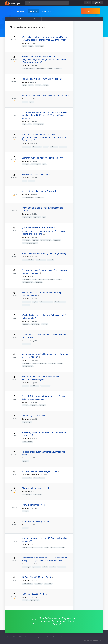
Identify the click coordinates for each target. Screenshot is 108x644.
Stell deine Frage (90, 11)
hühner (46, 85)
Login (88, 3)
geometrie (63, 147)
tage (47, 547)
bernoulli (51, 260)
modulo (25, 600)
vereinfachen (35, 386)
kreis (24, 46)
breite (31, 46)
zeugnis (25, 461)
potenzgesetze (36, 164)
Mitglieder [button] (33, 11)
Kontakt (60, 637)
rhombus (42, 279)
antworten (37, 217)
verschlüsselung (28, 442)
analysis (35, 240)
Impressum (40, 637)
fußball (45, 567)
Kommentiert (26, 43)
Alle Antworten (34, 19)
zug (24, 124)
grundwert (34, 405)
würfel (35, 363)
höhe (24, 181)
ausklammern (45, 386)
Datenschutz (51, 637)
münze (25, 102)
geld (32, 102)
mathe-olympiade (28, 198)
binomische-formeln (46, 302)
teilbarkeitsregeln (39, 478)
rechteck (58, 69)
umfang (50, 69)
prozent (25, 405)
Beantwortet (25, 82)
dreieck (31, 181)
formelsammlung (46, 240)
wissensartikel (27, 478)
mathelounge (27, 217)
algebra (35, 302)
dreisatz (33, 547)
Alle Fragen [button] (21, 11)
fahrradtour (38, 584)
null (44, 164)
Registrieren (97, 3)
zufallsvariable (41, 260)
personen (61, 547)
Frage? (10, 11)
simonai (10, 19)
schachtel (26, 324)
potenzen (26, 164)
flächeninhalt (39, 46)
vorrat (40, 547)
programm (57, 240)
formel (59, 279)
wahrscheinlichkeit (28, 260)
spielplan (53, 567)
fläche (31, 85)
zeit (30, 124)
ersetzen (45, 324)
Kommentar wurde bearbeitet (31, 475)
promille (25, 511)
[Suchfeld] (47, 3)
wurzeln (25, 386)
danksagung (37, 495)
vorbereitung (40, 198)
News (8, 637)
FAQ (21, 637)
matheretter (26, 240)
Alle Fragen (21, 19)
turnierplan (62, 567)
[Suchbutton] (67, 3)
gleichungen (26, 147)
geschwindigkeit (39, 124)
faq (44, 217)
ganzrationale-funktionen (30, 243)
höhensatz (54, 147)
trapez (46, 147)
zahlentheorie (34, 600)
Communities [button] (46, 11)
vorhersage (26, 567)
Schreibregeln (29, 637)
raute (34, 279)
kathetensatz (37, 147)
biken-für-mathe (27, 584)
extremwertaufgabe (28, 69)
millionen (42, 405)
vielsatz (25, 547)
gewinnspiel (36, 567)
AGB (15, 637)
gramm (53, 547)
